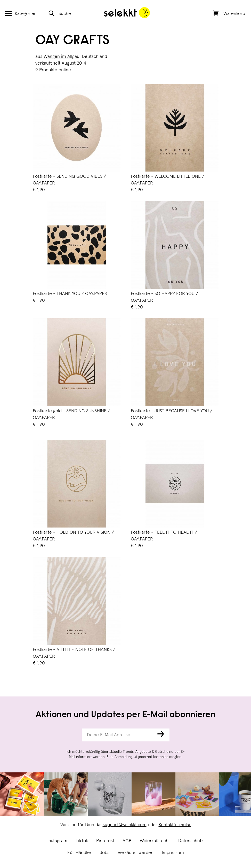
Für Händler (79, 853)
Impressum (173, 853)
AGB (127, 841)
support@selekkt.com (125, 825)
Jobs (105, 853)
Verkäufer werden (136, 853)
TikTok (82, 841)
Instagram (57, 841)
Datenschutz (191, 841)
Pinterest (105, 841)
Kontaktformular (175, 825)
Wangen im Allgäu (62, 57)
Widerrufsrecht (155, 841)
